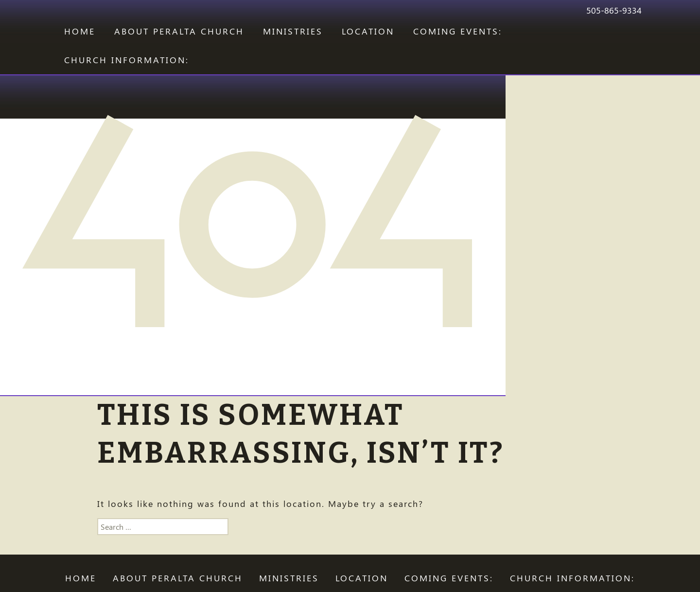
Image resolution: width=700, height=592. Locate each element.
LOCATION (368, 31)
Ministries (293, 31)
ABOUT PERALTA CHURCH (179, 31)
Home (80, 31)
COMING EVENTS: (458, 31)
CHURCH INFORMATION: (127, 60)
